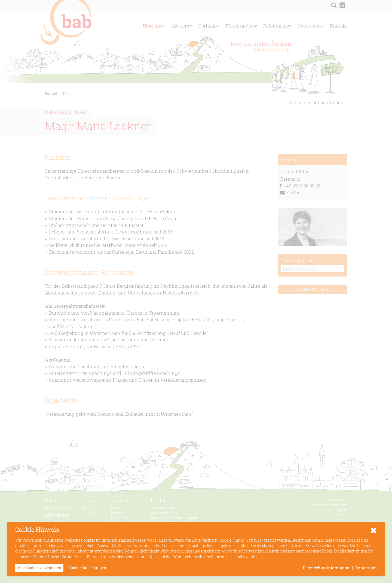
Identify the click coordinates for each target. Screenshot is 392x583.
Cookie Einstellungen (87, 568)
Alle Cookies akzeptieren (39, 568)
